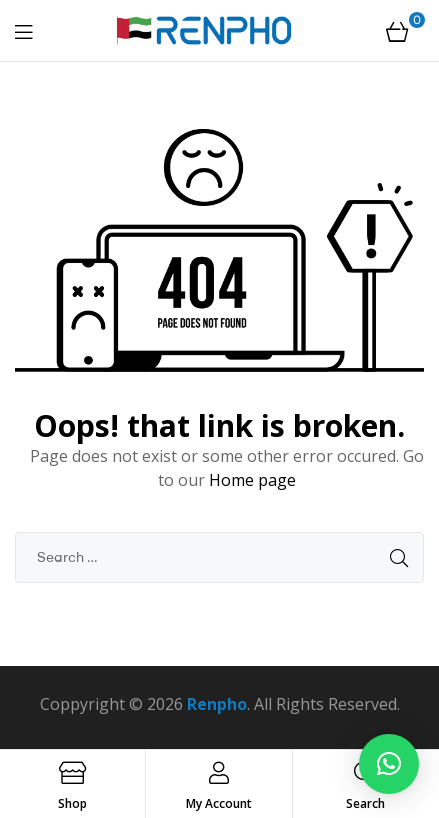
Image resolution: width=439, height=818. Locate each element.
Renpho (217, 704)
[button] (389, 764)
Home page (252, 480)
